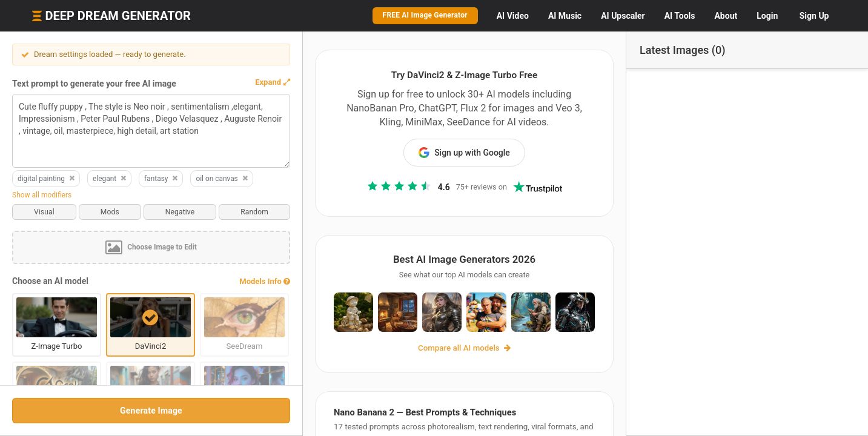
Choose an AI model (50, 281)
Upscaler (623, 16)
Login (767, 16)
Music (565, 16)
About (726, 16)
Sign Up (814, 16)
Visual (44, 212)
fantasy (161, 179)
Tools (680, 16)
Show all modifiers (42, 195)
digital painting (47, 179)
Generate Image (151, 411)
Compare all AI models (464, 348)
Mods (110, 212)
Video (513, 16)
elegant (110, 179)
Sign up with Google (464, 153)
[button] (273, 82)
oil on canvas (222, 179)
